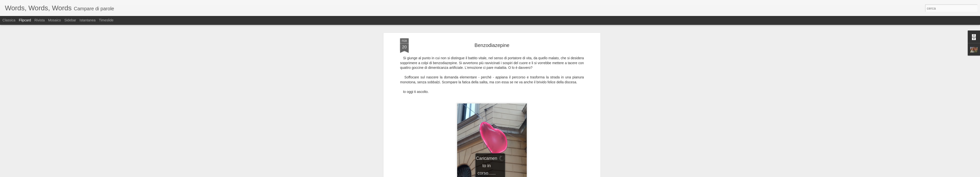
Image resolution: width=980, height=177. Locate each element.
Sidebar (70, 20)
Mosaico (54, 20)
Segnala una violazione (525, 174)
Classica (9, 20)
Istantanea (88, 20)
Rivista (39, 20)
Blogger (505, 174)
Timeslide (106, 20)
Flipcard (25, 20)
